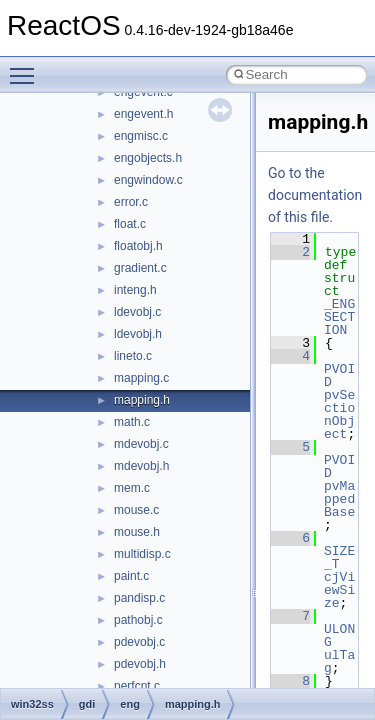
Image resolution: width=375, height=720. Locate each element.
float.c (130, 224)
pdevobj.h (140, 664)
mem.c (132, 488)
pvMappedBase (339, 499)
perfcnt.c (137, 686)
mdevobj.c (141, 444)
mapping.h (142, 400)
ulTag (339, 661)
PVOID (339, 375)
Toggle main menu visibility (27, 67)
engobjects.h (148, 158)
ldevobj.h (138, 334)
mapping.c (141, 378)
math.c (132, 422)
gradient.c (140, 268)
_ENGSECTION (339, 317)
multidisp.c (142, 554)
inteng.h (135, 290)
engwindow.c (148, 180)
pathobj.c (138, 620)
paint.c (131, 576)
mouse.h (137, 532)
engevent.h (143, 114)
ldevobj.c (137, 312)
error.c (131, 202)
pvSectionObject (339, 414)
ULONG (339, 635)
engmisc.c (141, 136)
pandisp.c (139, 598)
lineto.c (133, 356)
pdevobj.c (139, 642)
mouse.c (136, 510)
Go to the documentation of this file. (315, 195)
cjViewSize (339, 590)
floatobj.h (138, 246)
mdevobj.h (141, 466)
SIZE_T (339, 557)
